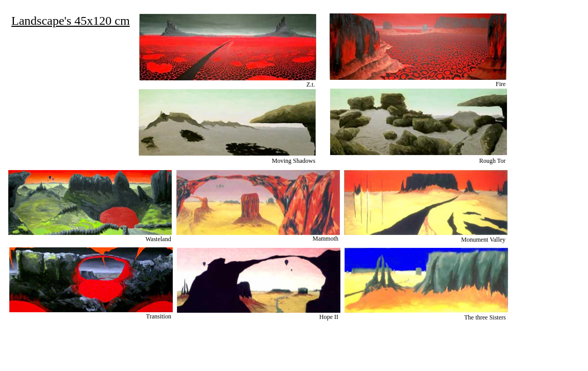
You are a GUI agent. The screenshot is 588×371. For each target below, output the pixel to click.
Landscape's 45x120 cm (71, 21)
